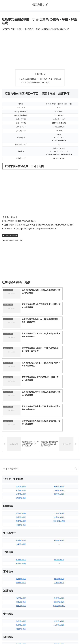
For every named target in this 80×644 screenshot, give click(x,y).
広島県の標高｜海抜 (10, 236)
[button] (76, 403)
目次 (37, 74)
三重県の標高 (59, 517)
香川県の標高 (21, 582)
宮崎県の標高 (59, 601)
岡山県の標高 (21, 563)
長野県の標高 (59, 474)
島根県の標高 (21, 559)
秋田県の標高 (59, 420)
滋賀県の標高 (21, 532)
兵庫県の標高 (59, 532)
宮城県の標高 (21, 432)
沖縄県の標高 (59, 609)
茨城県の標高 (21, 447)
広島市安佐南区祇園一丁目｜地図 (36, 83)
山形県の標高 (59, 424)
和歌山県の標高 (59, 540)
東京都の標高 (59, 451)
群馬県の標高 (21, 455)
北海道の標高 (21, 420)
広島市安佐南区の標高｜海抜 (13, 241)
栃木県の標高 (21, 451)
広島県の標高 (59, 555)
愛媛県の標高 (59, 578)
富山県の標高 (21, 494)
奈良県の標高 (59, 536)
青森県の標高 (21, 424)
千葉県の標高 (59, 447)
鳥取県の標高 (21, 555)
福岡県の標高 (21, 598)
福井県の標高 (59, 494)
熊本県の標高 (21, 609)
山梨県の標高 (21, 478)
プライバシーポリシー (60, 637)
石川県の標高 (21, 497)
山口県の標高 (59, 559)
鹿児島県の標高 (59, 605)
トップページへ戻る (20, 637)
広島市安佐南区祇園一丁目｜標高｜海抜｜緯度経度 (41, 79)
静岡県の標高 (21, 517)
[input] (40, 403)
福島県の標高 (59, 428)
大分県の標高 (59, 598)
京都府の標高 (21, 536)
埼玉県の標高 (21, 459)
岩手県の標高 (21, 428)
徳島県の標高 (21, 578)
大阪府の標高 (21, 540)
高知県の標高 (59, 582)
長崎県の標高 (21, 605)
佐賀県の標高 (21, 601)
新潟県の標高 (21, 474)
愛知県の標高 (59, 513)
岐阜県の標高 (21, 513)
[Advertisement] (40, 50)
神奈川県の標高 (59, 455)
